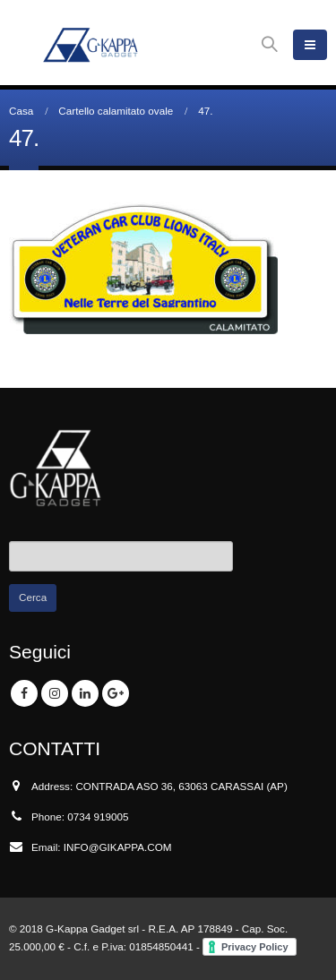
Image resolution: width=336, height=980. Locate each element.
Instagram (55, 693)
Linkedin (85, 693)
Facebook (24, 693)
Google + (116, 693)
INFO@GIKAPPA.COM (118, 847)
